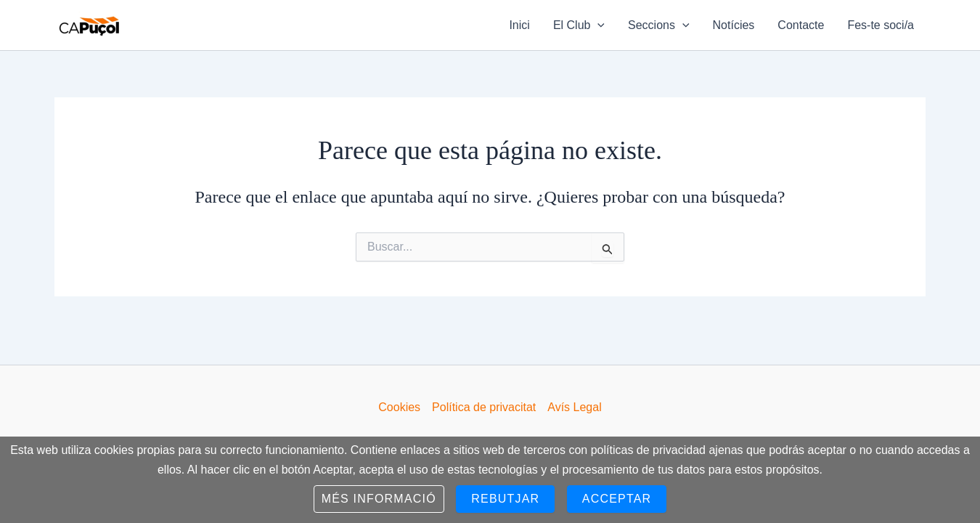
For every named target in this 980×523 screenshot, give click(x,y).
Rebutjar (505, 499)
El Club (579, 25)
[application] (597, 25)
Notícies (734, 25)
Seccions (659, 25)
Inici (519, 25)
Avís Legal (574, 407)
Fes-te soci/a (881, 25)
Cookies (399, 407)
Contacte (801, 25)
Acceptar (617, 499)
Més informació (379, 499)
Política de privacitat (484, 407)
